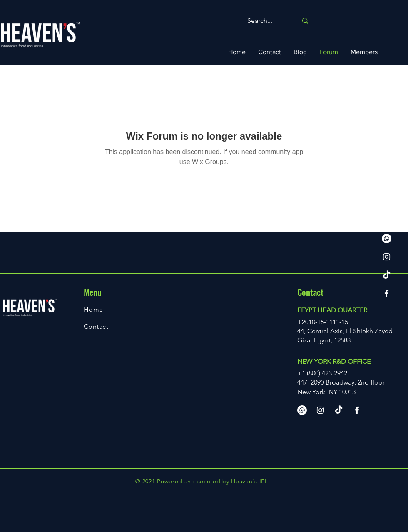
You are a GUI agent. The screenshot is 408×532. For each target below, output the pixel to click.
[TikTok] (387, 275)
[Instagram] (387, 257)
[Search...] (266, 21)
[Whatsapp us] (387, 239)
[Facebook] (387, 293)
